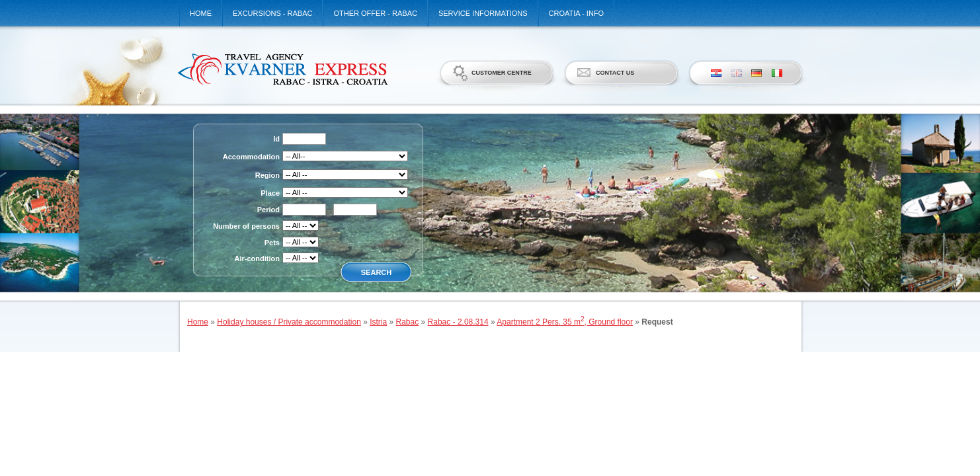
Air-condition (257, 258)
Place (270, 193)
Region (267, 175)
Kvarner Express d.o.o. (282, 69)
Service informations (483, 13)
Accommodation (251, 157)
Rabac (408, 322)
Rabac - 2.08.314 (458, 322)
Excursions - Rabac (272, 13)
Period (268, 210)
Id (276, 139)
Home (201, 13)
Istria (378, 322)
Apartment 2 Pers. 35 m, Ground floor (565, 322)
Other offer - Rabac (375, 13)
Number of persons (246, 226)
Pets (272, 243)
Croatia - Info (577, 13)
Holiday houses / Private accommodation (289, 322)
